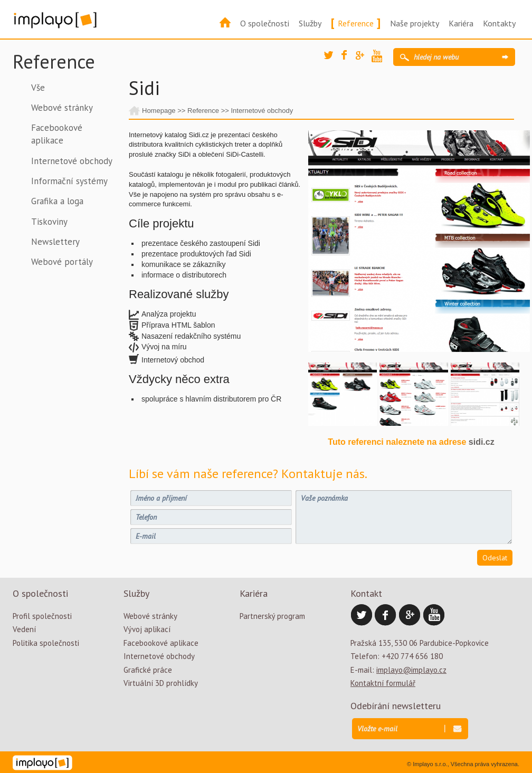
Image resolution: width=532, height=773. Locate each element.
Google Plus (364, 59)
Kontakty (499, 23)
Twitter (332, 59)
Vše (38, 88)
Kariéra (461, 23)
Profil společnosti (42, 616)
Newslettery (55, 242)
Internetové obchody (72, 161)
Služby (310, 23)
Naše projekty (415, 23)
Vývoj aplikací (147, 629)
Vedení (24, 629)
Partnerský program (272, 616)
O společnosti (265, 23)
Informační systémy (69, 181)
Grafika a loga (57, 201)
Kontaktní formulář (383, 683)
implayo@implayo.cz (411, 670)
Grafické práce (148, 670)
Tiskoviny (49, 222)
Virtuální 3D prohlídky (161, 683)
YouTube (379, 58)
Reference (356, 23)
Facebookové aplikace (57, 134)
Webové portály (62, 262)
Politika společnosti (46, 643)
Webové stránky (62, 108)
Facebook (349, 58)
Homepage (159, 111)
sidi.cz (482, 442)
